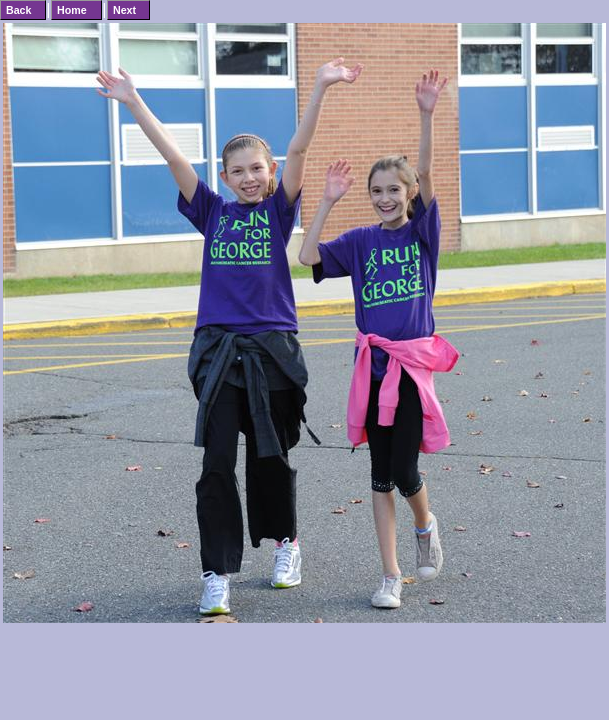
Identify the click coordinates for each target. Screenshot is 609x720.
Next (124, 10)
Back (18, 10)
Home (72, 10)
